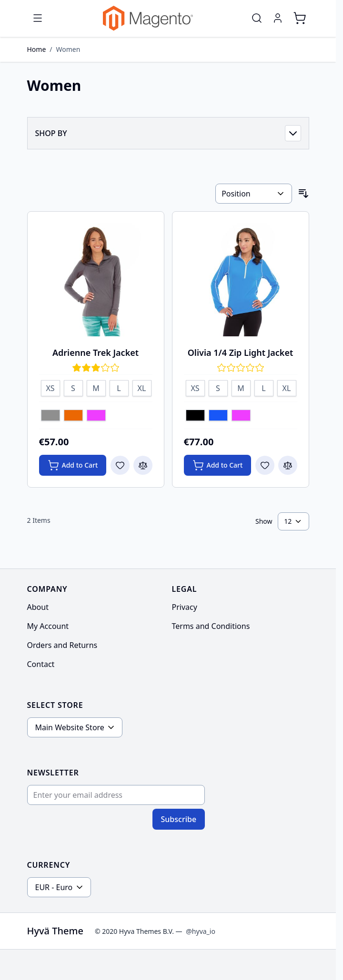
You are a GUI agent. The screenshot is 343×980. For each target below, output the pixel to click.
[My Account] (278, 18)
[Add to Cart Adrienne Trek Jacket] (73, 465)
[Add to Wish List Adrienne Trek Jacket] (120, 465)
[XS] (50, 387)
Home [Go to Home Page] (37, 49)
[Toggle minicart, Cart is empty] (300, 18)
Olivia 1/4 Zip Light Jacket (241, 353)
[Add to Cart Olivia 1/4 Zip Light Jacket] (218, 465)
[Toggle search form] (257, 18)
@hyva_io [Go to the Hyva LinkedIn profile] (201, 931)
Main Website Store (70, 727)
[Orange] (73, 416)
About (38, 607)
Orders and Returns (62, 645)
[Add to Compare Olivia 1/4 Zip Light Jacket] (288, 465)
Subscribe (179, 819)
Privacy (185, 607)
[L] (119, 387)
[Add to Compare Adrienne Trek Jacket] (143, 465)
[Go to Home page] (148, 18)
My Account (48, 626)
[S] (73, 387)
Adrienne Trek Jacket (96, 353)
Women (68, 49)
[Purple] (96, 416)
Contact (41, 664)
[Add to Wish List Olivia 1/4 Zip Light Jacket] (265, 465)
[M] (96, 387)
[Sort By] (253, 194)
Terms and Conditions (211, 626)
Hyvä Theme (55, 931)
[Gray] (50, 416)
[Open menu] (38, 18)
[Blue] (218, 416)
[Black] (195, 416)
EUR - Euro (54, 887)
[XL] (142, 387)
